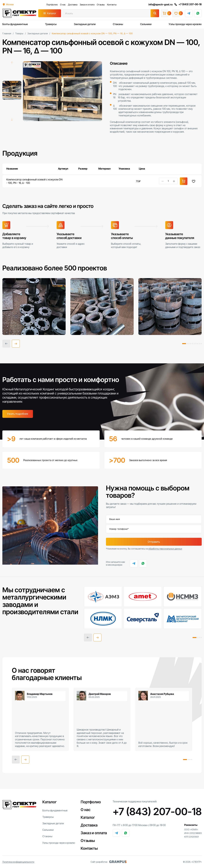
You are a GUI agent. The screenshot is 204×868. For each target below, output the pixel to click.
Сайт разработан (109, 862)
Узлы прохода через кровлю (185, 24)
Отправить (154, 542)
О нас (63, 4)
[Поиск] (155, 13)
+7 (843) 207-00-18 (188, 4)
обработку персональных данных (165, 549)
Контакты (112, 4)
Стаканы (118, 24)
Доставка (73, 4)
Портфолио (52, 4)
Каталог (52, 13)
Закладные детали (85, 24)
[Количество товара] (168, 181)
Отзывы (101, 4)
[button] (16, 344)
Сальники (146, 24)
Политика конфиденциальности (18, 862)
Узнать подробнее (18, 414)
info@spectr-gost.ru (161, 4)
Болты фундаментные (15, 24)
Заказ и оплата (87, 4)
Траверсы (51, 24)
